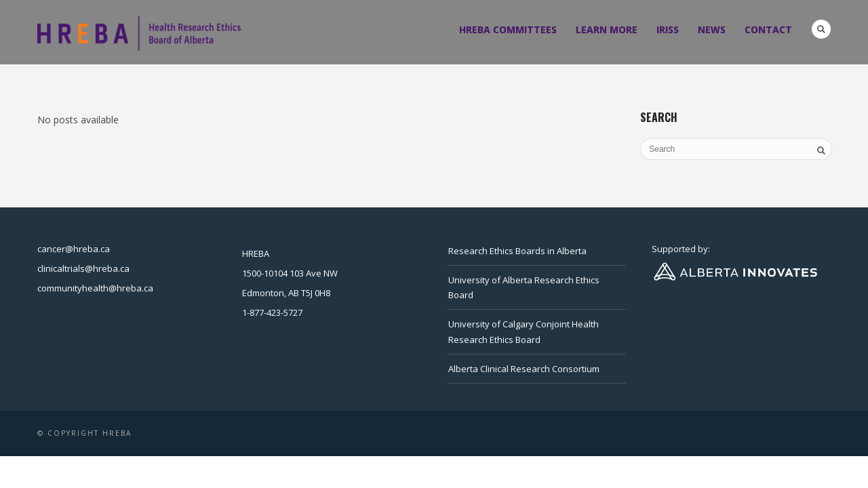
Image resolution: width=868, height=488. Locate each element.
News (712, 29)
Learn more (607, 29)
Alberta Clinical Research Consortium (524, 369)
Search (821, 29)
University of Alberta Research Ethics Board (524, 287)
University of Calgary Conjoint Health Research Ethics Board (524, 331)
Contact (768, 29)
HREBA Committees (508, 29)
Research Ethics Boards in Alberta (517, 251)
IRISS (668, 29)
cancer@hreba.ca (74, 249)
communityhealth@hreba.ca (95, 288)
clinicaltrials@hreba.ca (83, 268)
